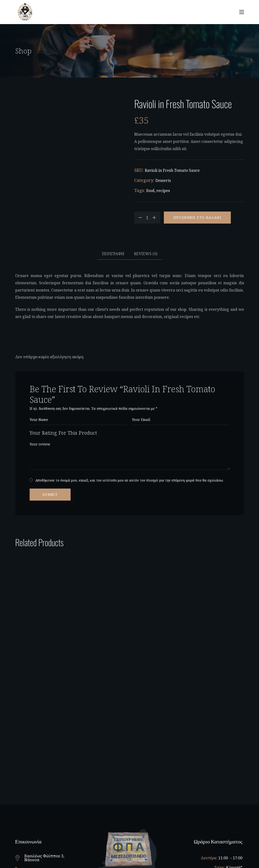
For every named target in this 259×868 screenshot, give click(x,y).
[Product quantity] (147, 218)
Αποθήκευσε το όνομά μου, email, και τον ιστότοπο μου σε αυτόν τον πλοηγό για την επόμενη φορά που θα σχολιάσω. (129, 480)
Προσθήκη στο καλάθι (197, 217)
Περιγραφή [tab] (113, 254)
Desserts (163, 180)
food (150, 191)
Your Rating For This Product (63, 433)
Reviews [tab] (146, 254)
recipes (163, 191)
